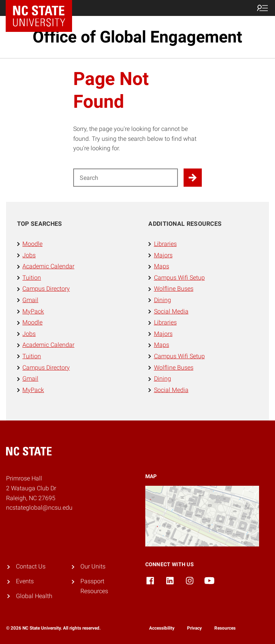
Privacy (194, 628)
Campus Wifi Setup (179, 278)
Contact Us (31, 566)
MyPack (33, 311)
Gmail (30, 300)
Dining (163, 300)
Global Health (34, 596)
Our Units (93, 566)
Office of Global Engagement (137, 37)
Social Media (171, 311)
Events (25, 581)
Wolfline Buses (174, 289)
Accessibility (162, 628)
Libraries (165, 244)
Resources (225, 628)
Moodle (32, 244)
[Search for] (126, 178)
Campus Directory (46, 289)
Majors (163, 255)
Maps (162, 266)
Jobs (29, 255)
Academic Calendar (48, 266)
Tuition (32, 278)
